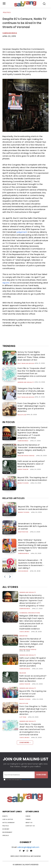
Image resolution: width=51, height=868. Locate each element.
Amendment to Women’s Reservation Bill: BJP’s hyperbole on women (33, 526)
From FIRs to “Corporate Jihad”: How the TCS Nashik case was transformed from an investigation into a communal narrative (32, 374)
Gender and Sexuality (26, 382)
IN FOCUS (9, 422)
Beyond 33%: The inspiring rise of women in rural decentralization (33, 479)
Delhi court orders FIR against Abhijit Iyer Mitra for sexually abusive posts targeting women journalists (33, 662)
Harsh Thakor (23, 469)
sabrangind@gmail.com (28, 847)
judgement (22, 232)
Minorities (7, 456)
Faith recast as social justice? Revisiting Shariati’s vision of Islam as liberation (31, 464)
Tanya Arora (24, 632)
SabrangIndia (10, 33)
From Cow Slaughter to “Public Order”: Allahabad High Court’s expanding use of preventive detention (32, 407)
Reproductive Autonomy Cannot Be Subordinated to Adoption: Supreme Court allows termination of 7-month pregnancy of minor (33, 433)
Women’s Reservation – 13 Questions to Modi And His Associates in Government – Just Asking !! (31, 564)
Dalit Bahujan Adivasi (26, 363)
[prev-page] (5, 577)
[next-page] (10, 577)
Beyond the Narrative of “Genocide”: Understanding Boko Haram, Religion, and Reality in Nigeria (32, 449)
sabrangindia (23, 441)
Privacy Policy (26, 780)
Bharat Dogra (23, 483)
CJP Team (23, 717)
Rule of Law (22, 415)
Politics (7, 13)
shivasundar (23, 571)
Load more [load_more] (25, 742)
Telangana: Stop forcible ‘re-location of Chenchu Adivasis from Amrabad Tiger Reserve (31, 391)
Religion (6, 473)
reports (6, 283)
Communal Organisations (30, 613)
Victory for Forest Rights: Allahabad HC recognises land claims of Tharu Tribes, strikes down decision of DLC (31, 356)
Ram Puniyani (23, 532)
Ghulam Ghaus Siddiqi (26, 456)
